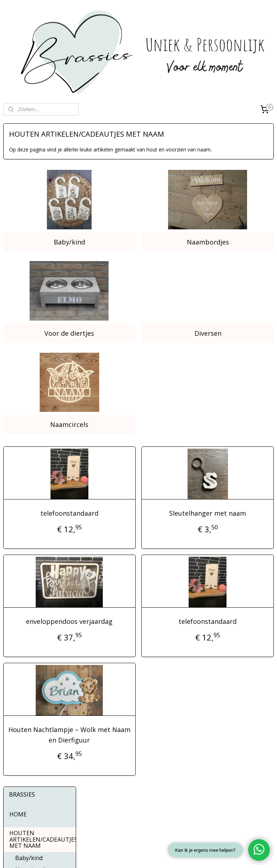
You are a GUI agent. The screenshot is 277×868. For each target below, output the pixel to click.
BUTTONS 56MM (33, 328)
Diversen (227, 302)
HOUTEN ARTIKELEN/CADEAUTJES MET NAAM (43, 176)
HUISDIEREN (27, 279)
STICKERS (40, 316)
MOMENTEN (40, 255)
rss (122, 855)
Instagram (120, 794)
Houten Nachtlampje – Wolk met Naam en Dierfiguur (129, 699)
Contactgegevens (24, 788)
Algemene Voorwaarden (31, 796)
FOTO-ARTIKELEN (40, 292)
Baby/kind (129, 230)
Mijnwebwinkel (212, 855)
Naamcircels (129, 373)
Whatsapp (120, 817)
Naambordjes (227, 230)
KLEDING (40, 304)
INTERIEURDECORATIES (43, 268)
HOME (18, 151)
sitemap (107, 855)
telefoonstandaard (129, 462)
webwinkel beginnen (149, 855)
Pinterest (119, 805)
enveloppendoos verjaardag (129, 575)
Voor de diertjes (129, 302)
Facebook (120, 782)
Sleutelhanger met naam (227, 462)
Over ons (14, 779)
